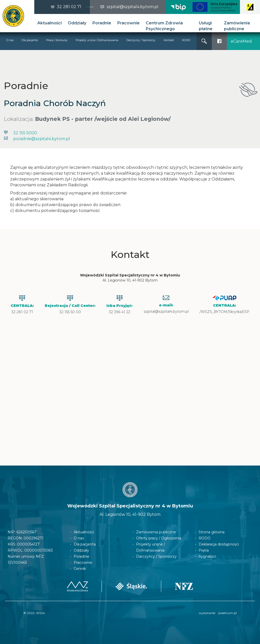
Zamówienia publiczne (237, 26)
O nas (10, 40)
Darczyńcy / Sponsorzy (141, 40)
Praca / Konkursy (57, 40)
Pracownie (128, 23)
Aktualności (50, 23)
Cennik (80, 569)
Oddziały (77, 23)
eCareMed (241, 41)
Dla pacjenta (30, 40)
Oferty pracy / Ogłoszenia (159, 538)
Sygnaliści (207, 556)
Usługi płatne (206, 26)
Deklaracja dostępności (219, 544)
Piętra (204, 550)
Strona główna (212, 532)
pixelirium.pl (227, 613)
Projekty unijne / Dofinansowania (97, 40)
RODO (186, 40)
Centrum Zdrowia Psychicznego (164, 26)
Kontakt (169, 40)
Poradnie (102, 23)
